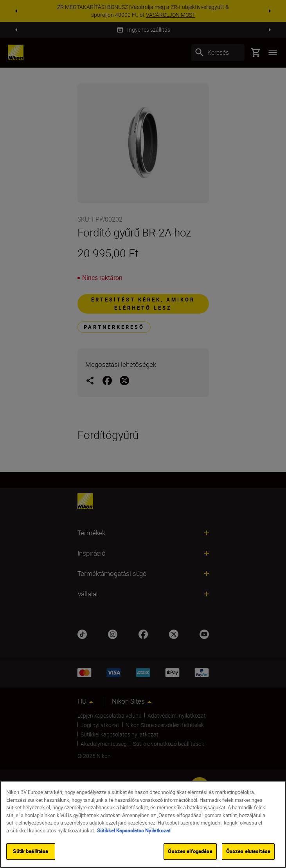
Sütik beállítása (31, 851)
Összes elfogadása (190, 851)
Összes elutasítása (248, 851)
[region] (143, 824)
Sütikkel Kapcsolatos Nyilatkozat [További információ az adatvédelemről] (134, 830)
